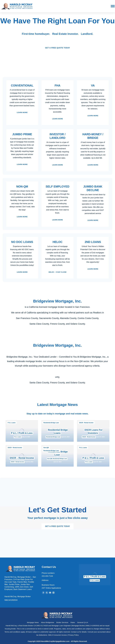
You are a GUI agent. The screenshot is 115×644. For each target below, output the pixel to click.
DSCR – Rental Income (22, 458)
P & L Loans (12, 423)
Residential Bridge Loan (51, 423)
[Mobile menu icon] (113, 6)
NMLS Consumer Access (57, 635)
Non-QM (46, 448)
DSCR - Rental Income (86, 423)
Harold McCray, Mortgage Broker (18, 597)
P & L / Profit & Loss (22, 433)
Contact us (75, 632)
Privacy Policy (73, 635)
